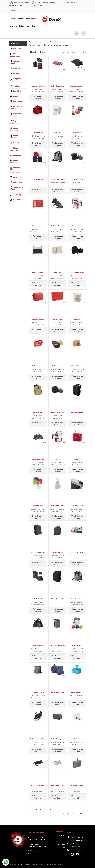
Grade (33, 52)
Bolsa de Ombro (57, 226)
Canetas (15, 69)
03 (72, 814)
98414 (57, 459)
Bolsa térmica (77, 133)
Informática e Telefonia (17, 107)
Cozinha (15, 86)
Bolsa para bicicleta (38, 739)
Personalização (61, 845)
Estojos (15, 96)
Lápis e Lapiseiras (15, 122)
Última (82, 814)
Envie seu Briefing (17, 26)
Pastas (15, 177)
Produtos (38, 42)
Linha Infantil (17, 143)
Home (31, 42)
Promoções (31, 26)
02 (68, 814)
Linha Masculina (14, 149)
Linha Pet (16, 155)
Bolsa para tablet (77, 506)
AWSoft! (59, 865)
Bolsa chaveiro (38, 272)
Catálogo (59, 842)
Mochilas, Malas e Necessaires (16, 170)
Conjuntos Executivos (16, 80)
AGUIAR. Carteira (77, 366)
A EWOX (14, 10)
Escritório (16, 91)
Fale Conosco (60, 848)
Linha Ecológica (14, 129)
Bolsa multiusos (38, 226)
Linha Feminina (14, 137)
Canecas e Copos (16, 62)
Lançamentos (31, 19)
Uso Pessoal (17, 200)
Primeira (53, 814)
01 (64, 814)
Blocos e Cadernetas (15, 55)
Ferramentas (17, 101)
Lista (42, 52)
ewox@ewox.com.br (77, 850)
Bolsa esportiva (38, 459)
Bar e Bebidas (17, 49)
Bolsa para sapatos (77, 86)
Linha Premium (14, 161)
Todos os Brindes (17, 19)
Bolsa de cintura (57, 86)
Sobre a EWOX (61, 836)
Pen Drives (16, 182)
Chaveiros (16, 74)
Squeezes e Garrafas (16, 188)
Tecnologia (16, 195)
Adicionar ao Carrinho (38, 97)
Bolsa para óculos (38, 785)
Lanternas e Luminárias (17, 115)
